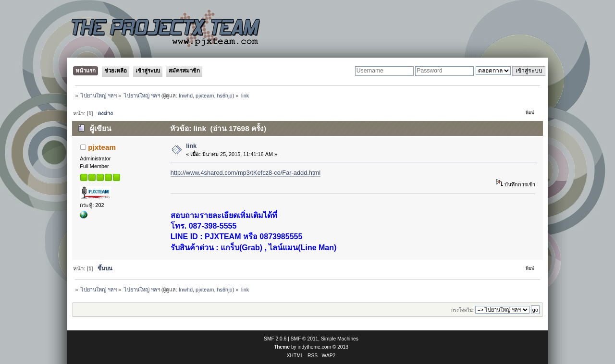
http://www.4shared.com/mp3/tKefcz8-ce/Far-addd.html (246, 173)
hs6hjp (224, 96)
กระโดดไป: (462, 310)
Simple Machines (340, 339)
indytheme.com (314, 347)
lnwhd (186, 96)
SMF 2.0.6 (275, 339)
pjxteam (205, 96)
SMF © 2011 (305, 339)
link (191, 146)
